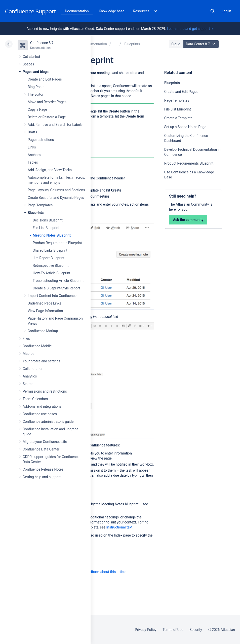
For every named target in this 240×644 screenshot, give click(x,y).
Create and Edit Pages (45, 79)
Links (32, 147)
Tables (33, 162)
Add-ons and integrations (42, 406)
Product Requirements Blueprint (57, 243)
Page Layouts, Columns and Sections (56, 190)
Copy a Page (37, 109)
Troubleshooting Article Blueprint (58, 281)
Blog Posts (36, 87)
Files (26, 338)
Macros (29, 354)
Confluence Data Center (41, 449)
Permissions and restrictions (45, 391)
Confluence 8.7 (42, 43)
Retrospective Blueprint (51, 266)
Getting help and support (42, 477)
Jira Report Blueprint (49, 258)
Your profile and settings (42, 361)
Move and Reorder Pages (47, 102)
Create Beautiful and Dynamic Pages (56, 198)
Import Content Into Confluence (52, 296)
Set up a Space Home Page (185, 127)
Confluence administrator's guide (48, 422)
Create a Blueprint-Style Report (56, 288)
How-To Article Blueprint (51, 273)
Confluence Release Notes (43, 469)
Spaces (28, 64)
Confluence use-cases (40, 414)
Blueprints (36, 213)
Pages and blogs (36, 72)
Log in (226, 11)
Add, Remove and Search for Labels (55, 125)
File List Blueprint (46, 228)
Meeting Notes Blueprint (52, 235)
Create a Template (178, 118)
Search (213, 11)
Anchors (34, 155)
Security (196, 630)
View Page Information (45, 311)
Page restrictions (41, 140)
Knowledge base (112, 11)
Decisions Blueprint (48, 220)
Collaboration (33, 369)
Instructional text (119, 527)
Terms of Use (173, 630)
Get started (31, 57)
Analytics (30, 376)
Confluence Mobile (37, 346)
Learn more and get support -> (190, 29)
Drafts (32, 132)
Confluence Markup (43, 331)
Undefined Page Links (45, 303)
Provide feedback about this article (99, 572)
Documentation (77, 11)
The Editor (36, 94)
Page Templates (40, 205)
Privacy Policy (146, 630)
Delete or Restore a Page (47, 117)
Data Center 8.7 (202, 44)
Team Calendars (35, 399)
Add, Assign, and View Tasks (50, 170)
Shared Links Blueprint (50, 250)
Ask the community (188, 220)
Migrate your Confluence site (45, 442)
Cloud (176, 44)
